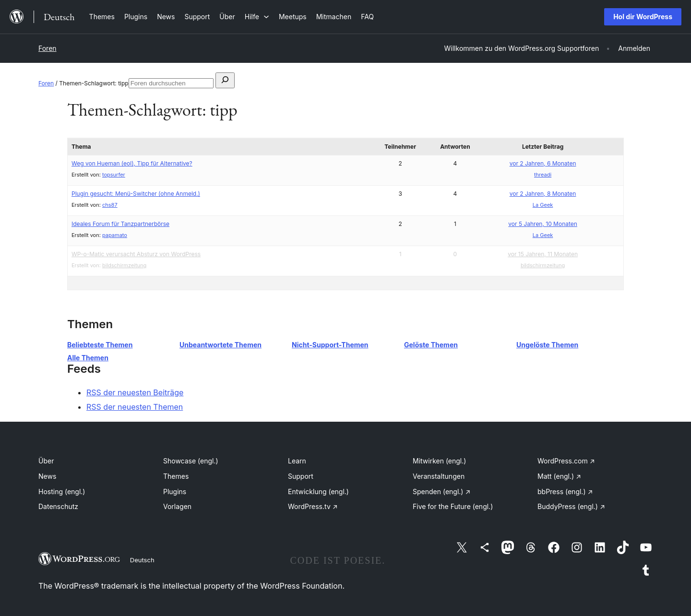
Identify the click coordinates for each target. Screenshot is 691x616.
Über (46, 461)
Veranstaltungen (439, 476)
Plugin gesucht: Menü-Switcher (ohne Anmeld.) (136, 194)
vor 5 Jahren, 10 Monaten (543, 224)
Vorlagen (177, 506)
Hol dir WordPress (643, 17)
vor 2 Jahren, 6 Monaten (543, 163)
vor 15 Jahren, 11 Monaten (543, 254)
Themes (176, 476)
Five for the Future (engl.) (453, 506)
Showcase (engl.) (191, 461)
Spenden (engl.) (441, 492)
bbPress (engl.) (565, 492)
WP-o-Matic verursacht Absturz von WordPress (136, 254)
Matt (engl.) (559, 476)
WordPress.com (566, 461)
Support (301, 476)
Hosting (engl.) (62, 492)
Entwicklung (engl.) (318, 492)
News (47, 476)
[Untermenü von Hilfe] (257, 17)
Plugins (175, 492)
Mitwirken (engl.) (439, 461)
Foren (48, 48)
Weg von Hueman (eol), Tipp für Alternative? (132, 163)
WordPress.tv (313, 506)
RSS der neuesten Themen (135, 407)
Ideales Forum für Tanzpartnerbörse (120, 224)
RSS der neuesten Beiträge (135, 392)
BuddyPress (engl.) (571, 506)
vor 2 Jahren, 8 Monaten (543, 194)
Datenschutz (58, 506)
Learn (297, 461)
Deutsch (142, 560)
